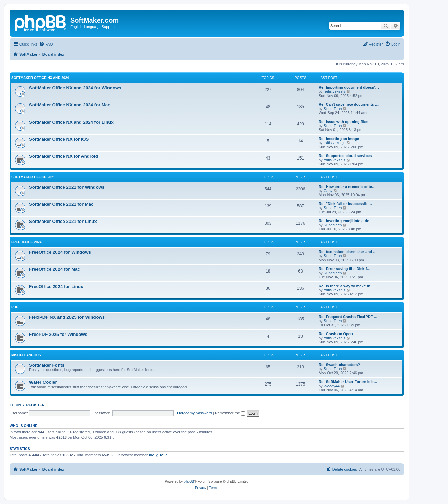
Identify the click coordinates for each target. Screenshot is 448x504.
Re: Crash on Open (336, 334)
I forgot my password (194, 413)
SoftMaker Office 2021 (33, 177)
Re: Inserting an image (339, 139)
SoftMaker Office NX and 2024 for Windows (75, 88)
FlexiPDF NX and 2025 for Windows (67, 317)
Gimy (328, 191)
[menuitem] (46, 44)
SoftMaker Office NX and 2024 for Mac (70, 105)
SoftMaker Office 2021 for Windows (67, 187)
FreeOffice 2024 (26, 242)
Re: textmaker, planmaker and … (348, 252)
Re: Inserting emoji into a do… (346, 221)
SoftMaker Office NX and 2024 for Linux (71, 122)
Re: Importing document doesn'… (349, 87)
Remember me (230, 413)
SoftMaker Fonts (47, 365)
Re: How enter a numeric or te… (347, 187)
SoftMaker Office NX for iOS (59, 139)
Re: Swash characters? (339, 365)
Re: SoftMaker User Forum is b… (348, 382)
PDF (15, 307)
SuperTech (333, 109)
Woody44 (332, 386)
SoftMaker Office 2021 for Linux (63, 221)
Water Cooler (43, 382)
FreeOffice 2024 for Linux (56, 286)
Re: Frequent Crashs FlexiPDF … (348, 317)
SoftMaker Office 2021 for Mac (61, 204)
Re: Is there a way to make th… (346, 286)
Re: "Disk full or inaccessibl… (345, 204)
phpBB (189, 482)
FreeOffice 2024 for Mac (55, 269)
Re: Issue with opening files (343, 122)
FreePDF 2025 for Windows (58, 334)
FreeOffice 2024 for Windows (60, 252)
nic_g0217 (158, 455)
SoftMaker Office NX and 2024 (40, 78)
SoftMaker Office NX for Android (64, 156)
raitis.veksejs (335, 91)
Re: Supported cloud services (345, 156)
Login (15, 405)
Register (36, 405)
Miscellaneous (26, 355)
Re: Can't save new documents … (349, 104)
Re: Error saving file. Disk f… (345, 269)
